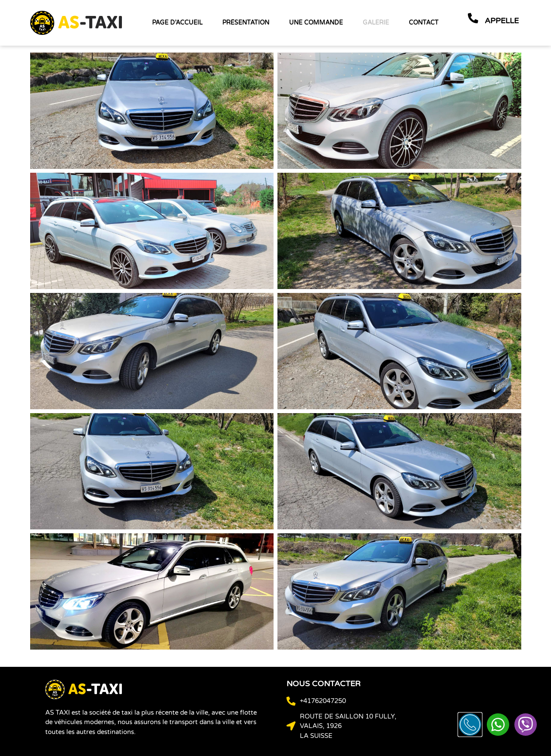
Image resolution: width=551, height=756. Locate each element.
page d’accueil (177, 23)
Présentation (246, 23)
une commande (316, 23)
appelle (502, 21)
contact (424, 23)
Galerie (376, 23)
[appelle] (473, 18)
